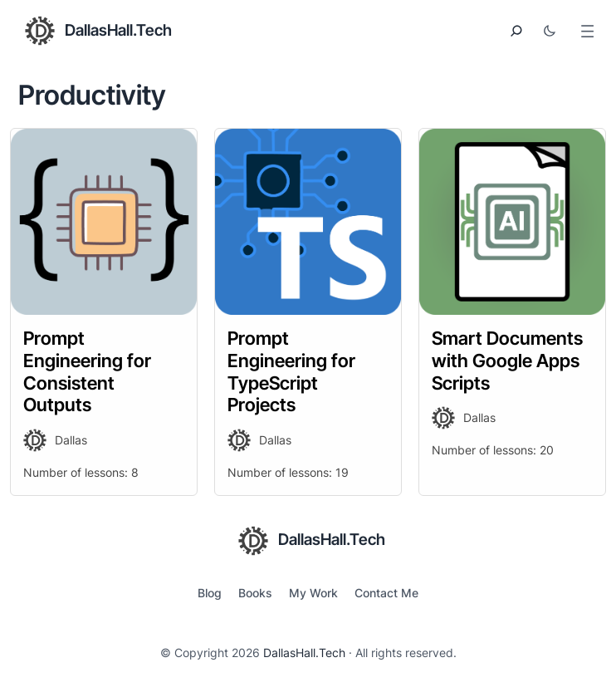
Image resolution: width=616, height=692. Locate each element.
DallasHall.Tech (118, 30)
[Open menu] (587, 31)
